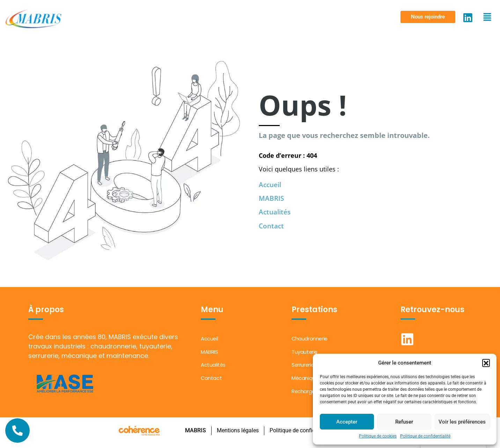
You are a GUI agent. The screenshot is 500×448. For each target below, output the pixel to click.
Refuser (404, 422)
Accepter (347, 422)
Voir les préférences (462, 422)
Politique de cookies (378, 436)
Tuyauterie (305, 353)
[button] (486, 363)
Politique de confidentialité (425, 436)
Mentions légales (237, 434)
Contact (272, 226)
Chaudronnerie (310, 339)
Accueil (271, 184)
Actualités (276, 212)
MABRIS (272, 198)
